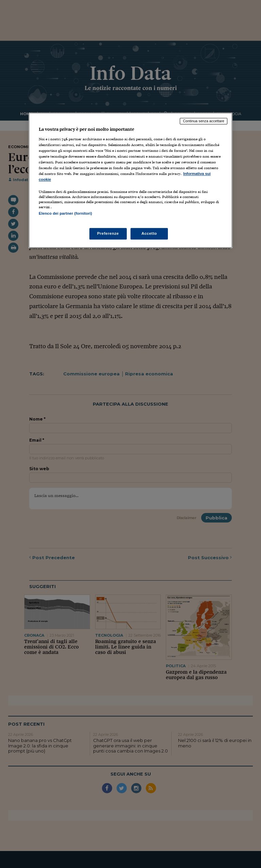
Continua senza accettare (204, 121)
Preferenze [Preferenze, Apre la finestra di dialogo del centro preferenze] (108, 233)
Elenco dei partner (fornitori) (65, 214)
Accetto (149, 233)
